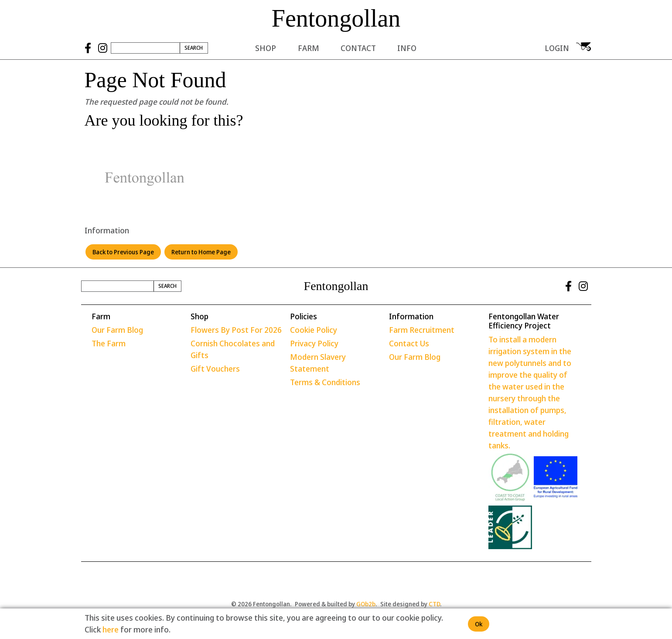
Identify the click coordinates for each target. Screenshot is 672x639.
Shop (266, 48)
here (111, 629)
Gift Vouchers (215, 369)
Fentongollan (336, 18)
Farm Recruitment (422, 330)
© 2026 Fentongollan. (261, 604)
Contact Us (409, 343)
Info (407, 48)
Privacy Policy (314, 343)
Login (557, 48)
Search (194, 48)
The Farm (109, 343)
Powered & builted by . (336, 604)
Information (107, 230)
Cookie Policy (314, 330)
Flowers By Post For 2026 (236, 330)
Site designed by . (411, 604)
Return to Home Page (201, 252)
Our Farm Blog (117, 330)
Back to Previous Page (123, 252)
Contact (358, 48)
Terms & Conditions (325, 382)
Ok (479, 624)
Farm (309, 48)
